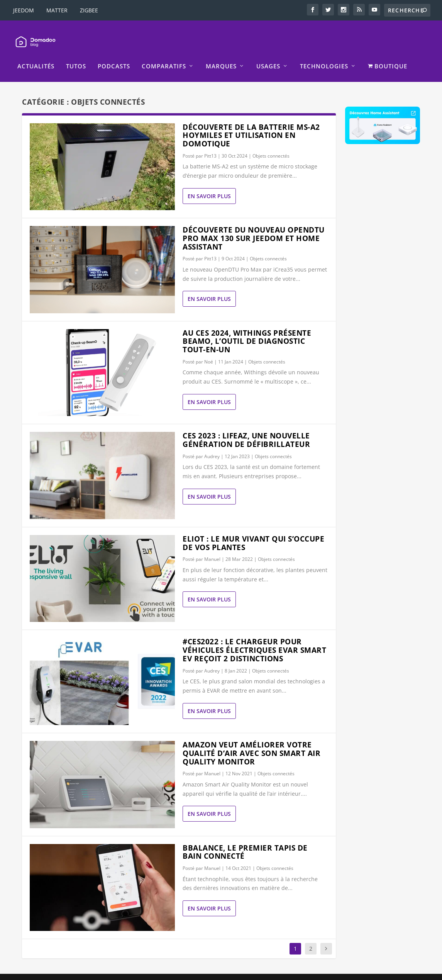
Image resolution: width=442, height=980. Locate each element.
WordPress (145, 971)
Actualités (36, 55)
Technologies (324, 55)
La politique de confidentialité (253, 971)
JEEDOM (24, 10)
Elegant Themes (70, 971)
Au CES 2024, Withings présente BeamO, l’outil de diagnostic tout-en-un (247, 330)
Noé (209, 350)
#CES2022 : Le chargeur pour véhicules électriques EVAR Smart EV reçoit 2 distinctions (254, 639)
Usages (268, 55)
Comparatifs (164, 55)
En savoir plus (209, 184)
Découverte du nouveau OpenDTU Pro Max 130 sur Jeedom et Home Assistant (254, 227)
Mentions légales (187, 971)
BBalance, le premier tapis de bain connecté (245, 841)
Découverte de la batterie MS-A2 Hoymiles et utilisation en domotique (251, 124)
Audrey (212, 445)
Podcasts (114, 55)
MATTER (57, 10)
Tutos (76, 55)
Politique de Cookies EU (328, 971)
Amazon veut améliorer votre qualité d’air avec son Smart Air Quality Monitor (251, 742)
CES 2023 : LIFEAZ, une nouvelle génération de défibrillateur (246, 428)
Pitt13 (210, 144)
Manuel (212, 548)
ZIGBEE (89, 10)
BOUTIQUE (388, 55)
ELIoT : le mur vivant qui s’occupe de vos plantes (253, 532)
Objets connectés (271, 144)
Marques (221, 55)
